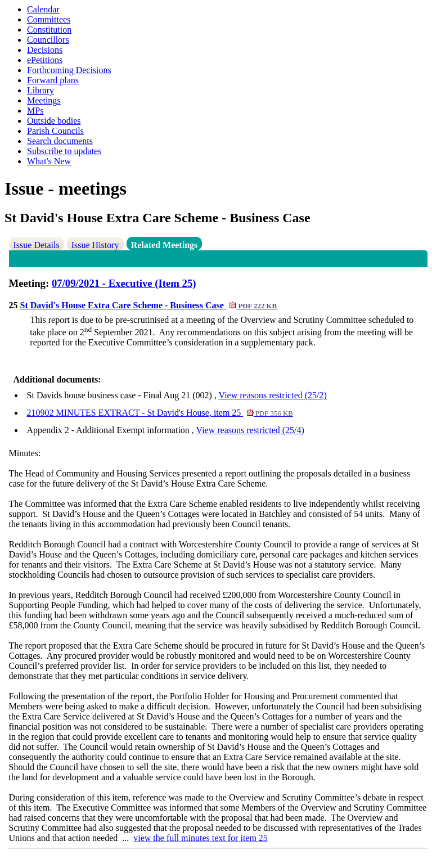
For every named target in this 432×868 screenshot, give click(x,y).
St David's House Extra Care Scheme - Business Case (148, 305)
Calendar (43, 9)
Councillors (48, 40)
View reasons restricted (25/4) (250, 430)
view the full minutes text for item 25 (201, 838)
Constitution (49, 30)
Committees (49, 19)
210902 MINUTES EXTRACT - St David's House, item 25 (160, 413)
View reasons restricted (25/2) (273, 395)
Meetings (44, 100)
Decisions (45, 50)
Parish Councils (55, 131)
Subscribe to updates (64, 151)
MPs (35, 111)
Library (40, 90)
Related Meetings (165, 245)
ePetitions (45, 60)
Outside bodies (54, 121)
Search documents (60, 141)
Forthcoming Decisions (69, 70)
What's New (49, 161)
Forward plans (53, 80)
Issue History (95, 245)
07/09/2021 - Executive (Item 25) (124, 283)
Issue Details (37, 245)
